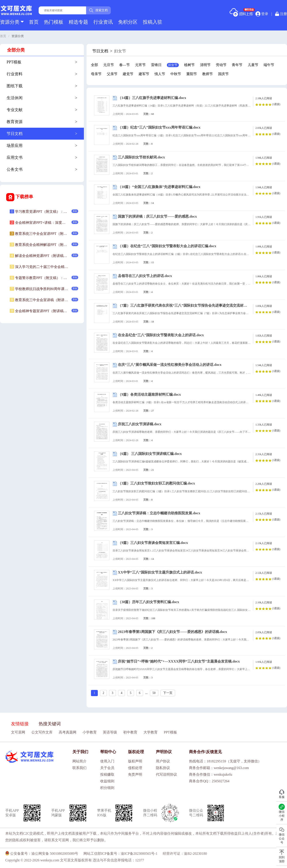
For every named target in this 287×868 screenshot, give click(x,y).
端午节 (269, 65)
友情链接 (20, 724)
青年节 (237, 65)
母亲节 (96, 74)
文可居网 (18, 732)
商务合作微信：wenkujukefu (211, 774)
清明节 (205, 65)
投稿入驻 (153, 22)
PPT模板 (170, 732)
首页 (34, 22)
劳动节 (221, 65)
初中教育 (130, 732)
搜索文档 (98, 10)
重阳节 (192, 74)
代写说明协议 (166, 774)
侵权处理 (135, 768)
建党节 (128, 74)
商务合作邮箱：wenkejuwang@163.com (219, 768)
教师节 (208, 74)
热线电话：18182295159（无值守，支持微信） (225, 761)
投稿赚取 (107, 774)
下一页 (168, 693)
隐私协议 (163, 768)
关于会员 (107, 768)
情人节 (160, 74)
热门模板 (54, 22)
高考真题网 (68, 732)
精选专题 (78, 22)
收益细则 (107, 781)
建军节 (144, 74)
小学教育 (90, 732)
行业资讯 (103, 22)
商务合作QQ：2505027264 (209, 781)
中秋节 (176, 74)
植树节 (189, 65)
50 (154, 693)
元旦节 (109, 65)
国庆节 (223, 74)
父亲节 (112, 74)
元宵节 (140, 65)
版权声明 (135, 761)
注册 (281, 14)
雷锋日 (156, 65)
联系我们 (79, 768)
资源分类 (12, 22)
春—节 (125, 65)
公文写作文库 (42, 732)
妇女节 (173, 65)
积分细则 (107, 788)
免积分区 (128, 22)
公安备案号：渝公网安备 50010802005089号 (42, 854)
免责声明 (135, 774)
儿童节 (253, 65)
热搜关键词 (50, 724)
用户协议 (163, 761)
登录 (262, 14)
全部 (94, 65)
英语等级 (110, 732)
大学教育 (151, 732)
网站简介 (79, 761)
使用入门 (107, 761)
